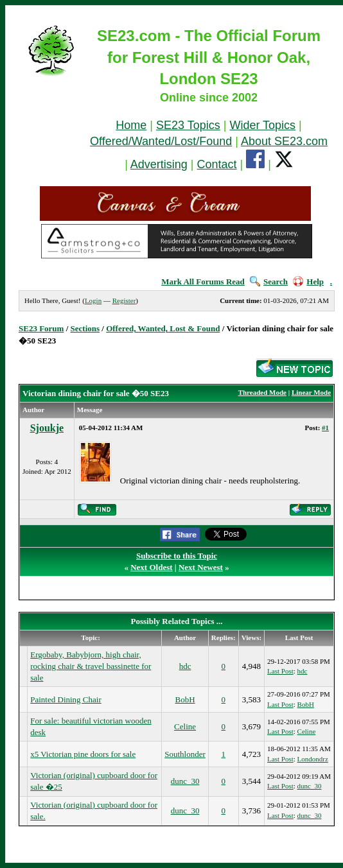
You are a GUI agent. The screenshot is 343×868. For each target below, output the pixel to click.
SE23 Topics (188, 125)
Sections (85, 328)
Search (269, 282)
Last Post (280, 671)
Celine (185, 726)
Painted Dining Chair (66, 699)
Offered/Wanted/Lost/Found (161, 141)
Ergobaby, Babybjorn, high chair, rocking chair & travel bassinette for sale (91, 666)
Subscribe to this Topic (177, 556)
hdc (185, 666)
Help (308, 282)
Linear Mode (311, 392)
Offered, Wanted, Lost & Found (163, 328)
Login (93, 300)
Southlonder (185, 754)
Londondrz (313, 759)
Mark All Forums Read (203, 282)
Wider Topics (262, 125)
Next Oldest (151, 567)
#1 (325, 428)
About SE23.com (284, 141)
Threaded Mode (262, 392)
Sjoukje (47, 428)
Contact (217, 164)
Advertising (159, 164)
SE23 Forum (41, 328)
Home (131, 125)
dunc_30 (185, 781)
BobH (185, 699)
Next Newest (201, 567)
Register (124, 300)
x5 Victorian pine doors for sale (83, 754)
